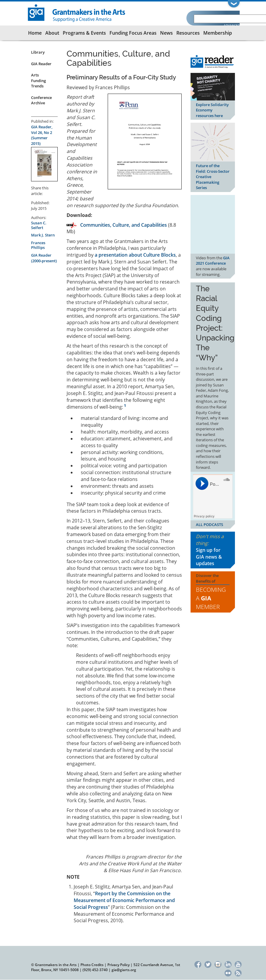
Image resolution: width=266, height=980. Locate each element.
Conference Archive (41, 100)
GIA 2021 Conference (213, 261)
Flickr (228, 972)
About (52, 33)
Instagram (218, 964)
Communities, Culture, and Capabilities (124, 225)
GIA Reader (41, 64)
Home (35, 33)
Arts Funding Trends (38, 80)
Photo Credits (92, 965)
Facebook (198, 964)
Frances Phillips (38, 245)
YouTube (238, 964)
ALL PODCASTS (209, 525)
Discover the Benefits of (213, 592)
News (166, 33)
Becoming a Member (211, 598)
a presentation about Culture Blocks (135, 255)
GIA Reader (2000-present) (44, 258)
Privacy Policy (119, 965)
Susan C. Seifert (39, 225)
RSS (238, 972)
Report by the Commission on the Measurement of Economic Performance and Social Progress (124, 900)
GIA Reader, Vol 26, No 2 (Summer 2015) (42, 135)
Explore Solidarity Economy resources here (212, 110)
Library (38, 52)
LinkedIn (228, 964)
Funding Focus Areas (133, 33)
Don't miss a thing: (213, 550)
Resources (188, 33)
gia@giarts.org (124, 970)
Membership (218, 33)
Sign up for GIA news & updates (209, 557)
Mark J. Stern (43, 235)
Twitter (208, 964)
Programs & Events (84, 33)
